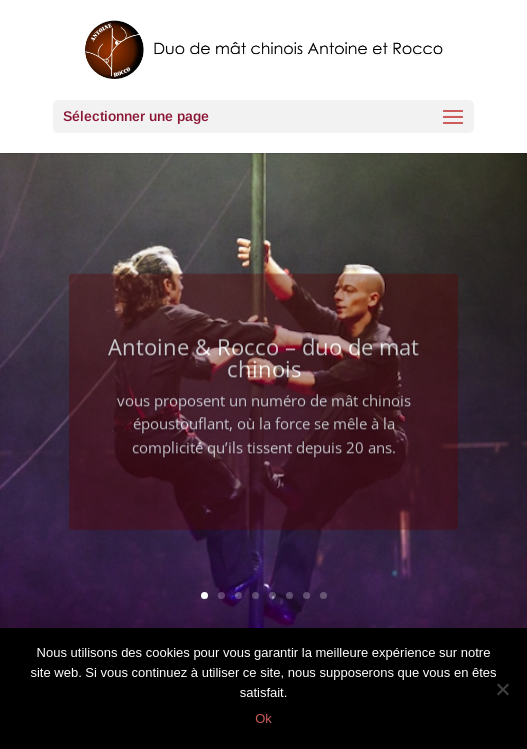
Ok (263, 718)
